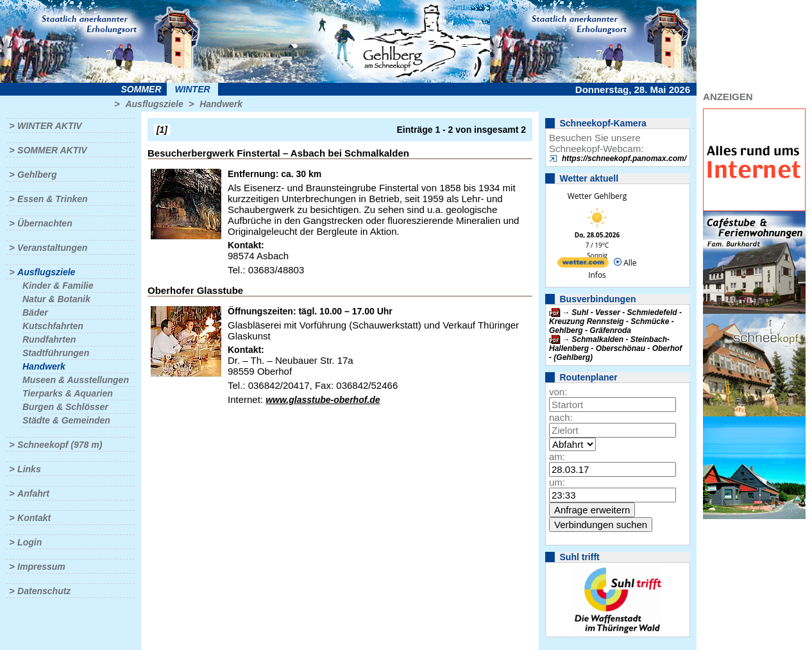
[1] (162, 130)
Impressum (41, 567)
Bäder (35, 312)
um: (557, 482)
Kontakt (34, 518)
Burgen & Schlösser (65, 407)
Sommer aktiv (52, 150)
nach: (561, 417)
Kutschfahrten (53, 326)
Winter (192, 89)
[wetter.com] (583, 265)
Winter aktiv (50, 126)
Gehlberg (37, 175)
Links (29, 469)
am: (557, 457)
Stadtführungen (56, 353)
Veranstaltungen (52, 248)
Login (30, 542)
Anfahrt (33, 493)
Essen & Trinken (52, 199)
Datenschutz (44, 591)
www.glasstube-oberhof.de (323, 400)
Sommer (141, 89)
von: (558, 392)
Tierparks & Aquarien (68, 393)
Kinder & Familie (58, 286)
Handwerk (221, 104)
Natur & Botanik (56, 299)
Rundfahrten (49, 339)
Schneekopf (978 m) (60, 445)
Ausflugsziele (154, 104)
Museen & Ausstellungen (76, 380)
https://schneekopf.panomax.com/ (624, 158)
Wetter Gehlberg (597, 196)
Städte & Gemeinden (66, 420)
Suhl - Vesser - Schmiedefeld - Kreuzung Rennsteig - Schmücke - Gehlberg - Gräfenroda (615, 321)
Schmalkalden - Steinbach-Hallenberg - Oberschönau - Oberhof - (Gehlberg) (615, 348)
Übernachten (45, 223)
